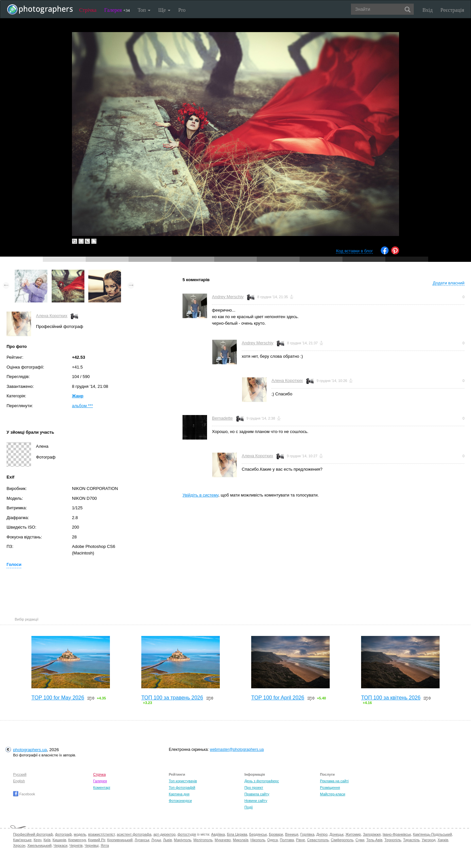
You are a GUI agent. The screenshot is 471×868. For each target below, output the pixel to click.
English (19, 781)
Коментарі (102, 787)
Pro (182, 10)
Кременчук (77, 840)
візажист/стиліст (101, 834)
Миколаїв (241, 840)
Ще (164, 10)
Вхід (428, 10)
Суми (360, 840)
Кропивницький (120, 840)
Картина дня (179, 794)
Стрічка (88, 10)
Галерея (117, 10)
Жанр (78, 396)
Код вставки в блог (354, 251)
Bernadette (222, 418)
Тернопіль (393, 840)
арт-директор (165, 834)
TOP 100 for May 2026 (58, 698)
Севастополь (318, 840)
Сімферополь (342, 840)
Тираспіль (411, 840)
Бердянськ (258, 834)
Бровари (276, 834)
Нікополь (258, 840)
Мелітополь (203, 840)
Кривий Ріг (96, 840)
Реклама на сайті (334, 781)
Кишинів (59, 840)
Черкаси (61, 845)
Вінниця (292, 834)
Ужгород (428, 840)
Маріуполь (183, 840)
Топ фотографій (182, 787)
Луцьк (156, 840)
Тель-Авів (374, 840)
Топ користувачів (183, 781)
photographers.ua (30, 750)
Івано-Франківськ (397, 834)
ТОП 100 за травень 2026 (172, 698)
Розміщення (330, 787)
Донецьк (336, 834)
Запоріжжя (372, 834)
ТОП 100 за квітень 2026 (391, 698)
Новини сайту (256, 801)
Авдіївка (218, 834)
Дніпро (322, 834)
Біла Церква (237, 834)
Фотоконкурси (180, 801)
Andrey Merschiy (228, 297)
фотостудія (187, 834)
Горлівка (307, 834)
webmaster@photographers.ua (237, 750)
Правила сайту (257, 794)
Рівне (301, 840)
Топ (144, 10)
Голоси (14, 564)
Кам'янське (22, 840)
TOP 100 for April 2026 (278, 698)
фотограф (63, 834)
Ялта (105, 845)
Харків (443, 840)
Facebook (24, 794)
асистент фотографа (134, 834)
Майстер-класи (332, 794)
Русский (20, 774)
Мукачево (223, 840)
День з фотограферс (262, 781)
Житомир (353, 834)
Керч (38, 840)
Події (249, 807)
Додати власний (449, 283)
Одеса (272, 840)
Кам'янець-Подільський (432, 834)
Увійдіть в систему (201, 495)
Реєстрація (452, 10)
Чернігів (76, 845)
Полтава (287, 840)
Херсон (19, 845)
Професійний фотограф (33, 834)
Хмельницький (40, 845)
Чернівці (92, 845)
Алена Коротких (52, 316)
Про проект (254, 787)
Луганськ (142, 840)
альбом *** (82, 406)
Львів (167, 840)
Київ (47, 840)
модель (80, 834)
